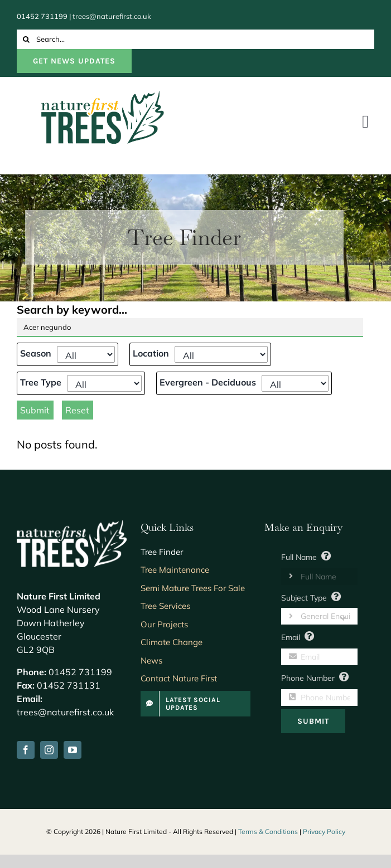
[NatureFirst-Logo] (103, 96)
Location (151, 353)
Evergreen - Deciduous (208, 382)
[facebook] (26, 750)
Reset (77, 410)
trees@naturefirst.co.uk (112, 16)
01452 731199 (42, 16)
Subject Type (304, 598)
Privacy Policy (324, 832)
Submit (35, 410)
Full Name (299, 557)
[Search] (26, 39)
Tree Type (41, 382)
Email (291, 637)
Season (36, 353)
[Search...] (195, 39)
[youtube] (73, 750)
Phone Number (308, 678)
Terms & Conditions (268, 832)
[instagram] (49, 750)
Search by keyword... (72, 309)
